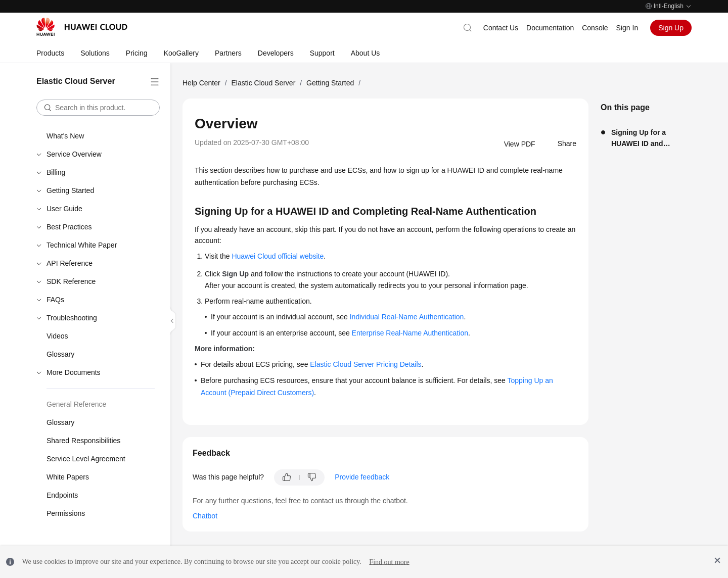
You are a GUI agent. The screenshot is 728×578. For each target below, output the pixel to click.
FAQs (55, 300)
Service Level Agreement (86, 459)
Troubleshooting (72, 318)
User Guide (64, 209)
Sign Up (671, 28)
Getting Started (70, 190)
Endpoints (62, 495)
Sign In (627, 28)
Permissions (66, 513)
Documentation (550, 28)
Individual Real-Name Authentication (407, 317)
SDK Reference (71, 281)
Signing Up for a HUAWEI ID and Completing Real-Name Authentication (650, 139)
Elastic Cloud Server (263, 83)
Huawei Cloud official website (278, 256)
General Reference (76, 404)
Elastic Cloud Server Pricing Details (366, 364)
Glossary (60, 354)
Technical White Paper (82, 245)
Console (595, 28)
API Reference (70, 263)
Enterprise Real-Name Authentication (410, 333)
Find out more (389, 562)
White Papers (68, 477)
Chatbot (205, 516)
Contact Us (501, 28)
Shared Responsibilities (83, 441)
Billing (56, 172)
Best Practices (69, 227)
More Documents (74, 372)
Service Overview (74, 154)
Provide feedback (362, 477)
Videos (57, 336)
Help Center (201, 83)
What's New (65, 136)
